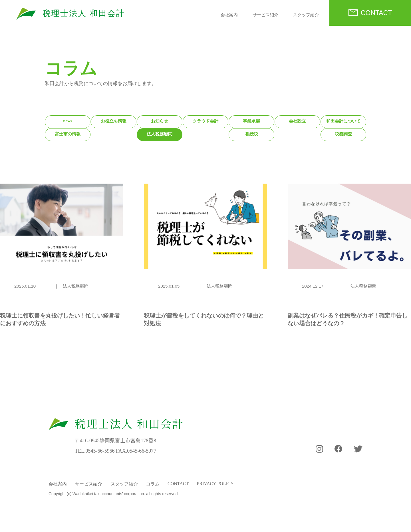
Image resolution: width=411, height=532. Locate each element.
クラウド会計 (205, 121)
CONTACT (376, 13)
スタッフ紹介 (306, 15)
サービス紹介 (265, 15)
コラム (153, 484)
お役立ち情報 (114, 121)
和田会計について (343, 121)
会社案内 (229, 15)
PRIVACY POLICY (215, 484)
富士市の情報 (68, 134)
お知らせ (160, 121)
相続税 (252, 134)
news (68, 121)
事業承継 (251, 121)
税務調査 (343, 134)
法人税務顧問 (160, 134)
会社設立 (297, 121)
